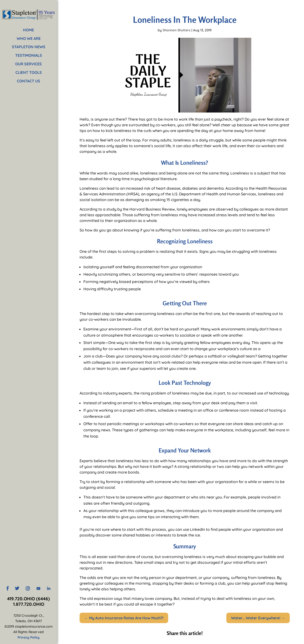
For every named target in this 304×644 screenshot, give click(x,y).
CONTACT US (28, 81)
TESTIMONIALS (29, 55)
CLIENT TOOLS (29, 72)
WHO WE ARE (29, 38)
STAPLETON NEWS (29, 47)
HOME (28, 30)
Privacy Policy (28, 637)
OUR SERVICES (28, 64)
